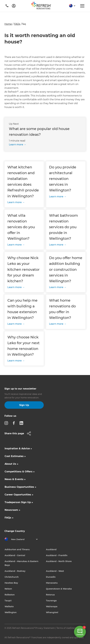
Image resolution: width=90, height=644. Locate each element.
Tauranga (51, 601)
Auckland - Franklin (57, 555)
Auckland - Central (15, 555)
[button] (71, 6)
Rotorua (50, 595)
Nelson (8, 589)
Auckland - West (55, 571)
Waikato (9, 606)
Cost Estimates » (15, 456)
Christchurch (12, 577)
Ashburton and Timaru (17, 549)
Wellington (11, 612)
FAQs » (9, 518)
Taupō (8, 601)
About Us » (11, 464)
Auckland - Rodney (15, 571)
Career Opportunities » (19, 495)
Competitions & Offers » (20, 472)
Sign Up (24, 405)
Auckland (51, 549)
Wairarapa (52, 606)
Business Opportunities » (20, 487)
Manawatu (52, 583)
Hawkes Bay (11, 583)
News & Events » (15, 479)
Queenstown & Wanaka (59, 589)
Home (8, 24)
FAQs (17, 24)
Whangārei (52, 612)
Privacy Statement (45, 628)
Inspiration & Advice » (18, 449)
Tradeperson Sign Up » (19, 502)
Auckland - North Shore (59, 561)
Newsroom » (12, 510)
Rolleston (10, 595)
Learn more (16, 145)
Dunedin (51, 577)
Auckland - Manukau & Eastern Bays (21, 563)
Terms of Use (63, 628)
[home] (42, 6)
